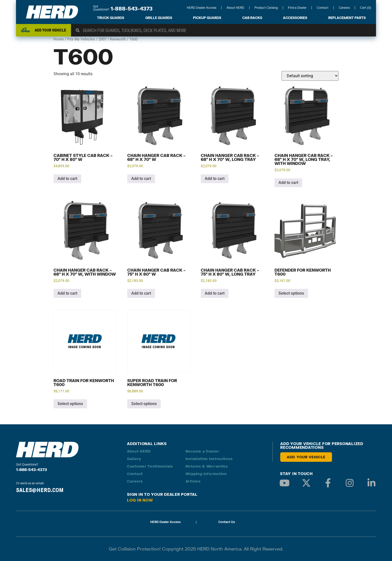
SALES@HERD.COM (40, 490)
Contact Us (227, 522)
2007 (102, 39)
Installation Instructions (209, 459)
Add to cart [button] (67, 179)
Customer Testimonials (150, 466)
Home (59, 39)
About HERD (235, 8)
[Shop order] (310, 76)
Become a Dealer (202, 451)
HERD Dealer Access (201, 8)
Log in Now (140, 500)
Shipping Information (206, 474)
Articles (193, 481)
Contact (323, 8)
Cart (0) (365, 8)
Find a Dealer (297, 8)
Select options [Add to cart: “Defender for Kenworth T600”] (291, 293)
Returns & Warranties (207, 466)
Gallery (134, 459)
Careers (344, 8)
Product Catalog (266, 8)
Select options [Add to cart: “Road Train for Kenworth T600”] (70, 404)
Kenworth (118, 39)
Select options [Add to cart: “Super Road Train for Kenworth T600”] (144, 404)
